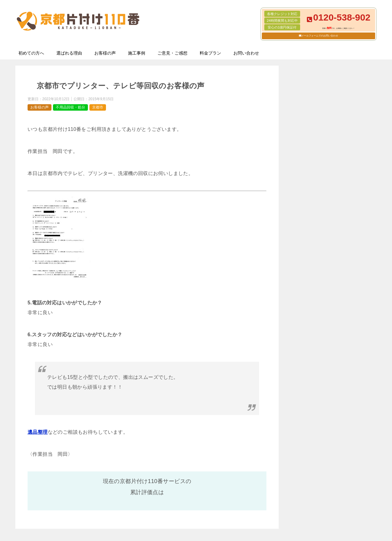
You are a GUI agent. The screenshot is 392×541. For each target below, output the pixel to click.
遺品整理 (38, 432)
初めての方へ (31, 53)
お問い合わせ (246, 53)
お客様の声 (105, 53)
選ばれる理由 (69, 53)
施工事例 (137, 53)
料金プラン (210, 53)
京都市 (98, 107)
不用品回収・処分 (70, 107)
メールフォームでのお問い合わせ (320, 36)
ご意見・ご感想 (172, 53)
